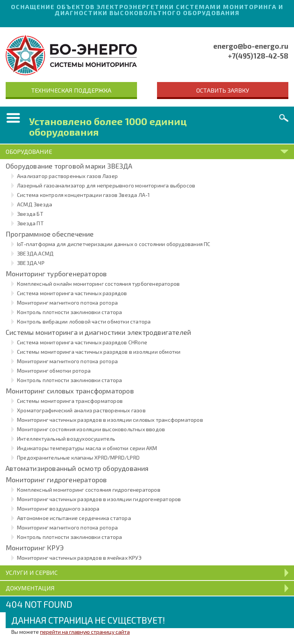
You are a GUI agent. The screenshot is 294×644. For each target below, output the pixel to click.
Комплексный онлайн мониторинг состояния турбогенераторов (98, 284)
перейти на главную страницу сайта (85, 632)
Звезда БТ (30, 214)
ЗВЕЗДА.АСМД (35, 253)
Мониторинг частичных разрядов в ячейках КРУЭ (79, 558)
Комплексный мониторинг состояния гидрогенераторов (89, 490)
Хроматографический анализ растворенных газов (81, 410)
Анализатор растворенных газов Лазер (67, 176)
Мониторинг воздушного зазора (58, 509)
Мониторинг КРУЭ (35, 548)
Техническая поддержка (71, 90)
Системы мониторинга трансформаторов (70, 401)
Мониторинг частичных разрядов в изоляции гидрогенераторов (99, 499)
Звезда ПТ (30, 223)
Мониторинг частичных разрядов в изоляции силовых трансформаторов (110, 420)
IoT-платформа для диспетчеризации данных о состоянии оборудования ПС (114, 244)
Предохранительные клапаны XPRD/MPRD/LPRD (78, 457)
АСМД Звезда (35, 204)
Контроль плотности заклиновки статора (69, 312)
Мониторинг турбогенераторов (56, 274)
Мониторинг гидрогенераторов (56, 480)
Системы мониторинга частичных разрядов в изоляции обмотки (99, 352)
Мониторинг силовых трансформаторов (70, 391)
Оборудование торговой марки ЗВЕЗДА (69, 166)
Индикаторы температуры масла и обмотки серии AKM (87, 448)
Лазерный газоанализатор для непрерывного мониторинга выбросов (106, 185)
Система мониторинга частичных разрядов (72, 293)
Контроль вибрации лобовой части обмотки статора (84, 321)
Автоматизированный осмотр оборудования (77, 468)
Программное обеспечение (50, 234)
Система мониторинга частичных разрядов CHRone (82, 342)
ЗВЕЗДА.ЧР (31, 263)
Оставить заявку (223, 90)
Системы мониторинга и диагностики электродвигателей (98, 332)
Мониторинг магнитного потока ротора (67, 303)
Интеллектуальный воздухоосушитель (66, 439)
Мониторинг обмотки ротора (54, 371)
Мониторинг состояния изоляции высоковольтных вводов (91, 429)
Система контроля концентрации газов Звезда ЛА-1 (83, 195)
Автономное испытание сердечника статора (74, 518)
